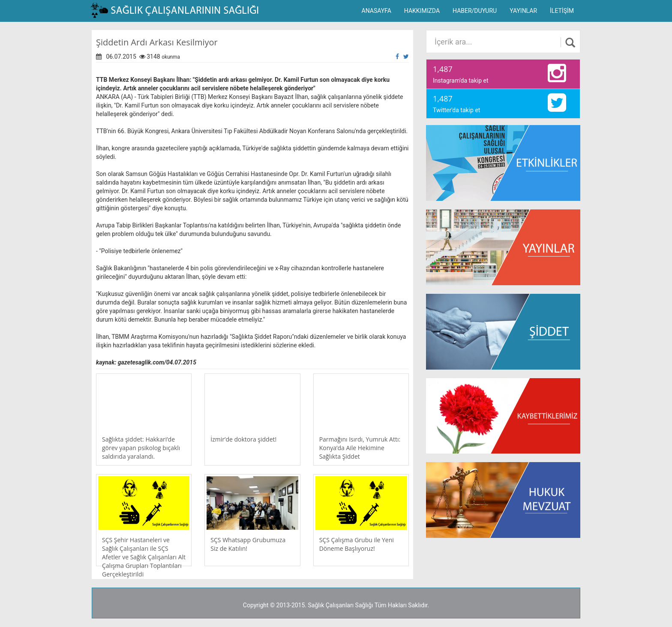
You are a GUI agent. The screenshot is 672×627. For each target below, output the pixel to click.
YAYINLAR (523, 11)
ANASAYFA (376, 11)
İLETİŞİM (562, 11)
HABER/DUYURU (475, 11)
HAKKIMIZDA (422, 11)
